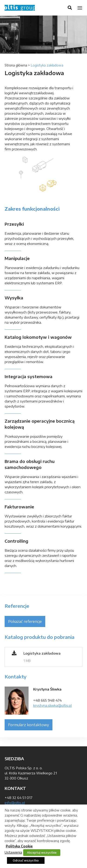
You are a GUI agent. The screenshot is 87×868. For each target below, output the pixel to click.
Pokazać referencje (25, 621)
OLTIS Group (20, 8)
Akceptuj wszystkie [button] (42, 852)
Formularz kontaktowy (29, 725)
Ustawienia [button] (13, 852)
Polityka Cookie (19, 846)
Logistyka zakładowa (42, 653)
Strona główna (16, 65)
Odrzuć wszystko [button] (26, 860)
